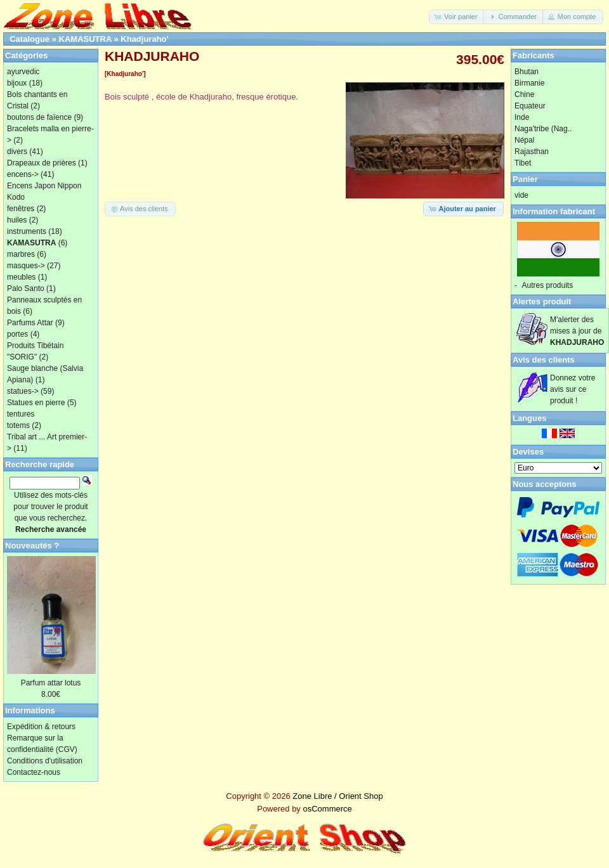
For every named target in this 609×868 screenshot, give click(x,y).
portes (17, 334)
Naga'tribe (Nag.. (543, 129)
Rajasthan (532, 152)
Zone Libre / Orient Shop (337, 796)
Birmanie (529, 83)
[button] (457, 17)
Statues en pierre (36, 403)
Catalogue (29, 39)
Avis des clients (544, 360)
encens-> (23, 174)
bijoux (17, 83)
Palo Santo (26, 288)
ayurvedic (23, 72)
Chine (524, 94)
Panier (525, 179)
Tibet (523, 163)
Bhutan (527, 72)
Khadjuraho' (144, 39)
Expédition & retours (41, 727)
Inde (522, 117)
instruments (27, 231)
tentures (21, 414)
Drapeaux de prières (42, 163)
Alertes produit (542, 301)
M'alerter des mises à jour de (577, 331)
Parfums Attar (30, 323)
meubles (21, 277)
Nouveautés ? (32, 546)
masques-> (26, 266)
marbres (21, 254)
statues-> (23, 391)
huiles (17, 220)
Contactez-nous (34, 772)
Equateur (530, 106)
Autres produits (547, 285)
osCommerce (327, 809)
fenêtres (21, 209)
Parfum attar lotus (51, 683)
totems (18, 425)
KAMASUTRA (85, 39)
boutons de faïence (39, 117)
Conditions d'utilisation (45, 761)
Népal (524, 140)
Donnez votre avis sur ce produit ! (573, 389)
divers (17, 152)
